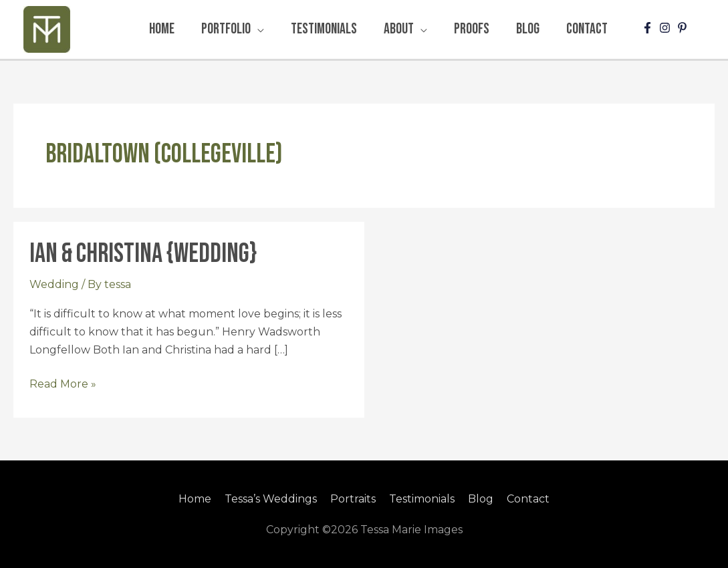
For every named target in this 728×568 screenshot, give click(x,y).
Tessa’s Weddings (271, 499)
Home (195, 499)
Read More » (63, 383)
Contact (528, 499)
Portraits (353, 499)
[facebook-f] (649, 28)
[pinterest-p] (684, 28)
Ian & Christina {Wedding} (143, 254)
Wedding (54, 284)
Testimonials (422, 499)
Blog (481, 499)
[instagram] (666, 28)
